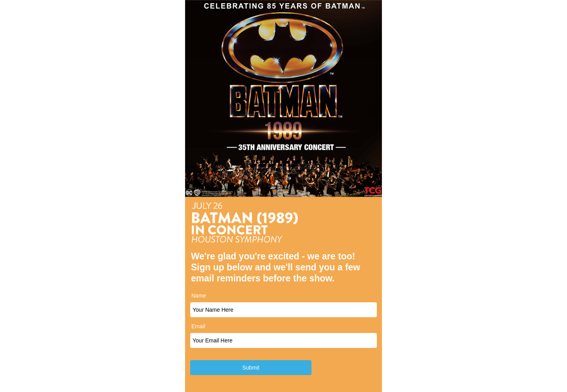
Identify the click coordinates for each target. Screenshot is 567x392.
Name (199, 296)
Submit (251, 368)
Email (198, 326)
